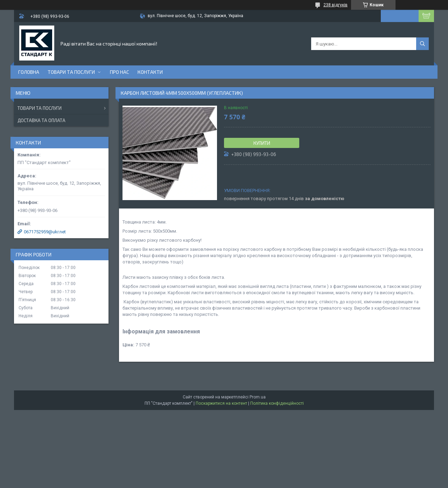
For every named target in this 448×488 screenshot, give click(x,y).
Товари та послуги (71, 72)
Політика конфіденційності (277, 403)
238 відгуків (335, 5)
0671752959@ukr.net (45, 232)
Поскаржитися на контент (221, 403)
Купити (262, 143)
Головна (29, 72)
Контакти (150, 72)
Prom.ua (258, 397)
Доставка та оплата (41, 120)
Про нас (120, 72)
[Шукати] (422, 44)
